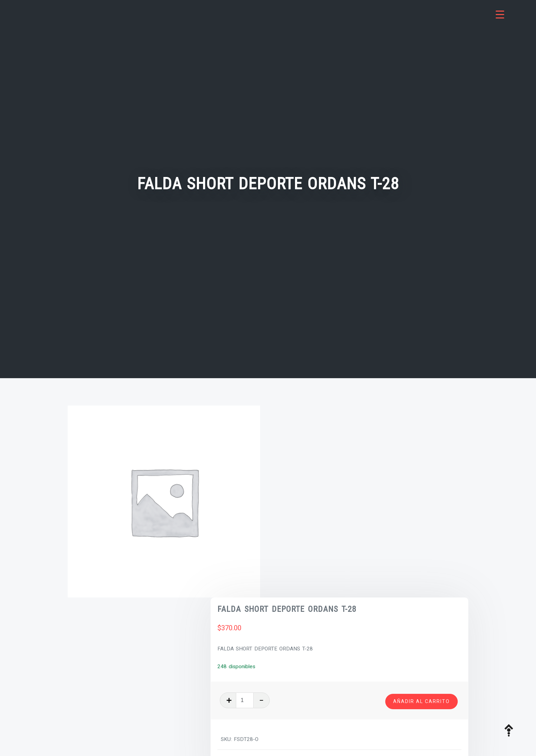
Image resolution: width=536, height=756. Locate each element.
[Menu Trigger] (500, 15)
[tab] (120, 633)
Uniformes (389, 568)
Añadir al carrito (421, 509)
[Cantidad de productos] (310, 509)
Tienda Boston (356, 568)
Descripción (90, 633)
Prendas (325, 568)
